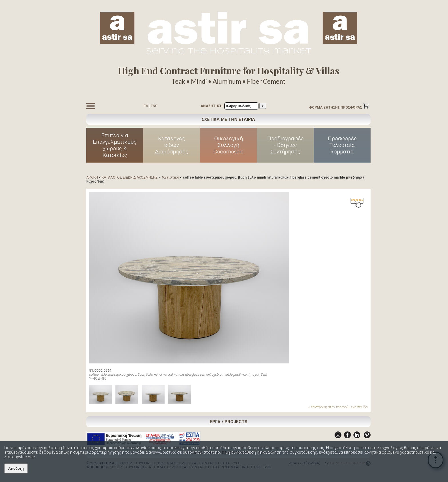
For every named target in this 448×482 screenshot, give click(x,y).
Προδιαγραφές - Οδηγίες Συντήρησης (285, 145)
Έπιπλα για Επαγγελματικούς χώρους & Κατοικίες (115, 145)
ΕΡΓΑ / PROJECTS (229, 422)
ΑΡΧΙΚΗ (92, 177)
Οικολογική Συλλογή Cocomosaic (228, 145)
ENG (154, 106)
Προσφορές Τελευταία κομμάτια (342, 145)
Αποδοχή (16, 468)
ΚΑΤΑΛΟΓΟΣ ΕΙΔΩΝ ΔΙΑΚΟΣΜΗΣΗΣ (130, 177)
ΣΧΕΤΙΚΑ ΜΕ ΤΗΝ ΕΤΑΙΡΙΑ (228, 119)
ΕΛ (146, 106)
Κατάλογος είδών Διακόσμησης (172, 145)
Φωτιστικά (170, 177)
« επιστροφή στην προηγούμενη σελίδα (338, 407)
